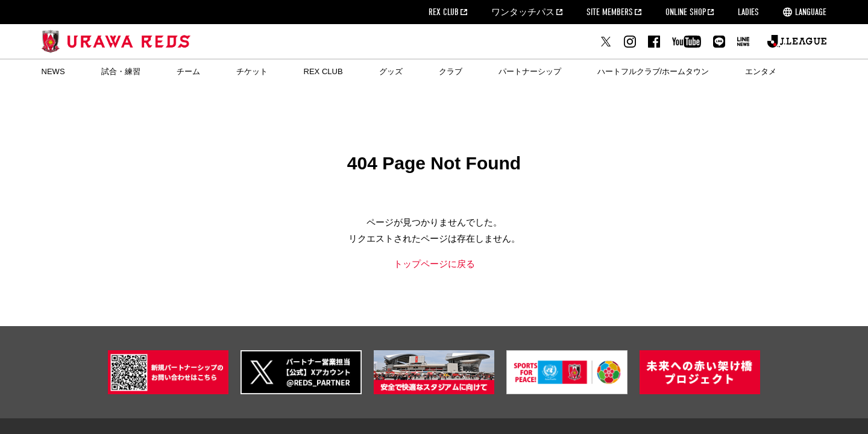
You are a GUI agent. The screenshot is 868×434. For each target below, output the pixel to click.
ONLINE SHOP (686, 12)
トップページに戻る (434, 264)
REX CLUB (444, 12)
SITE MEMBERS (610, 12)
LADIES (748, 12)
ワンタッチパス (523, 12)
